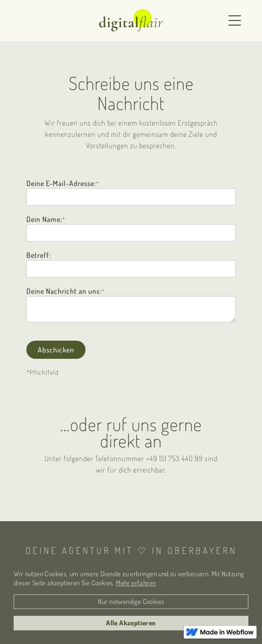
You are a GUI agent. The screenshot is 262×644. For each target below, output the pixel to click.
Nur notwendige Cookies (131, 601)
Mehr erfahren (136, 583)
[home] (131, 20)
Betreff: (39, 255)
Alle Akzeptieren (131, 623)
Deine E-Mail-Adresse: (61, 183)
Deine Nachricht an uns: (64, 291)
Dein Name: (44, 219)
